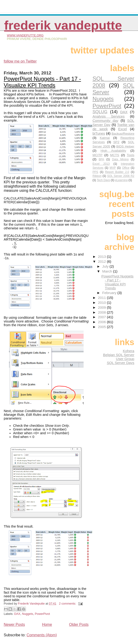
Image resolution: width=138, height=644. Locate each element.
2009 (103, 307)
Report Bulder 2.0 (117, 172)
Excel (122, 129)
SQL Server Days (120, 363)
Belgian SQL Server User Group (119, 357)
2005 (103, 327)
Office (126, 168)
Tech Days (103, 180)
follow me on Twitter (20, 61)
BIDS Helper (125, 146)
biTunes (99, 133)
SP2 (116, 142)
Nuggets (28, 614)
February (110, 293)
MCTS (115, 155)
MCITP (97, 155)
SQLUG (100, 112)
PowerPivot (42, 614)
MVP (113, 168)
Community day (105, 121)
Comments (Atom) (42, 635)
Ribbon (97, 176)
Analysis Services (109, 116)
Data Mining (120, 159)
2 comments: (68, 604)
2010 (103, 303)
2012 (103, 261)
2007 (103, 317)
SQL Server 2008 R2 (121, 176)
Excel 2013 (101, 164)
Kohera (129, 351)
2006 (103, 322)
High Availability (113, 151)
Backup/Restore (123, 134)
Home (47, 625)
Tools (131, 155)
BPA (101, 159)
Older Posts (79, 625)
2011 (103, 298)
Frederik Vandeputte (63, 25)
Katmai (105, 138)
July (106, 266)
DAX (17, 614)
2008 (103, 312)
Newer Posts (14, 625)
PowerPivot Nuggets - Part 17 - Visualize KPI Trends (42, 82)
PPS (95, 172)
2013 (103, 257)
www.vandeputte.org (25, 35)
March (108, 271)
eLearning (121, 180)
